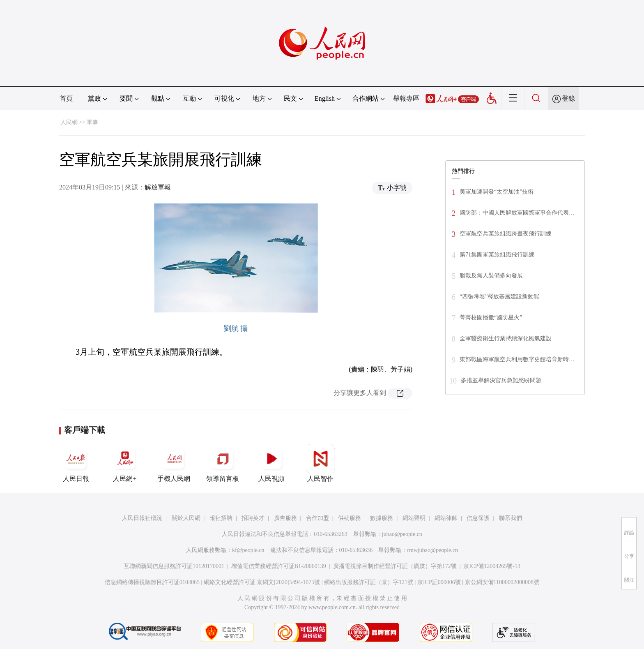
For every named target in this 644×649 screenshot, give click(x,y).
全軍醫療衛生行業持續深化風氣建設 (506, 338)
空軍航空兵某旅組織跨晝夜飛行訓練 (506, 234)
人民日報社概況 (142, 518)
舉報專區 (406, 98)
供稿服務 (350, 518)
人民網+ (125, 463)
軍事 (92, 122)
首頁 (66, 98)
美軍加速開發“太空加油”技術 (497, 192)
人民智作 (320, 463)
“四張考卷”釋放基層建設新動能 (499, 297)
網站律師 (446, 518)
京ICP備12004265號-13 (492, 566)
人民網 (69, 122)
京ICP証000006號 (439, 582)
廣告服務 (285, 518)
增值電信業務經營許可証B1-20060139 (279, 566)
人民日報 (76, 463)
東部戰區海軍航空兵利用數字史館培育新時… (517, 359)
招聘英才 (253, 518)
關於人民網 (186, 518)
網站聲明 (414, 518)
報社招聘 (221, 518)
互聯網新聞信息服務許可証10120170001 (174, 566)
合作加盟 (317, 518)
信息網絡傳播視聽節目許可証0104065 (152, 582)
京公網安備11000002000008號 (502, 582)
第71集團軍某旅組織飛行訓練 (497, 255)
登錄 (568, 98)
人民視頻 (271, 463)
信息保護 (478, 518)
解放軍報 (158, 187)
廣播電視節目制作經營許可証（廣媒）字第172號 (395, 566)
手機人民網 (174, 463)
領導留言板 (223, 463)
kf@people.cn (248, 550)
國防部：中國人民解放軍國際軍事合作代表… (517, 213)
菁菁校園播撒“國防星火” (491, 318)
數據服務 (382, 518)
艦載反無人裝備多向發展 (491, 276)
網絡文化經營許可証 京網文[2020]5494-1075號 (262, 582)
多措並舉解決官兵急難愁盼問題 (501, 380)
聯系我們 (511, 518)
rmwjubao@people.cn (432, 550)
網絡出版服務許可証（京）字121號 (369, 582)
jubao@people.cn (402, 534)
